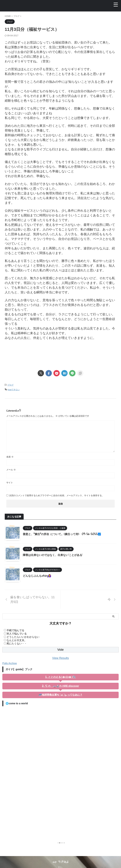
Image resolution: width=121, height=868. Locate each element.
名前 (10, 457)
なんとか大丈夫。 (17, 640)
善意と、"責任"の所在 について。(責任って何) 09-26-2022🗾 (64, 534)
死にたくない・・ (17, 644)
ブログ (10, 385)
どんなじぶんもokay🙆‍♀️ (38, 575)
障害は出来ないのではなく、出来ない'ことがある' (55, 555)
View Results (60, 658)
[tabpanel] (60, 773)
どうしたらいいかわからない (23, 637)
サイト (10, 483)
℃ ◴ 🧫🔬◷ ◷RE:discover (62, 686)
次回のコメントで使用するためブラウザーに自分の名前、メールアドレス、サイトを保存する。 (57, 495)
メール (11, 470)
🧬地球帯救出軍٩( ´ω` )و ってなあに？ (60, 695)
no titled (60, 861)
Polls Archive (10, 663)
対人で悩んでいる (17, 634)
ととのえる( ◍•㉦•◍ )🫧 (62, 677)
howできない (14, 390)
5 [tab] (64, 843)
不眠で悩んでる (15, 630)
